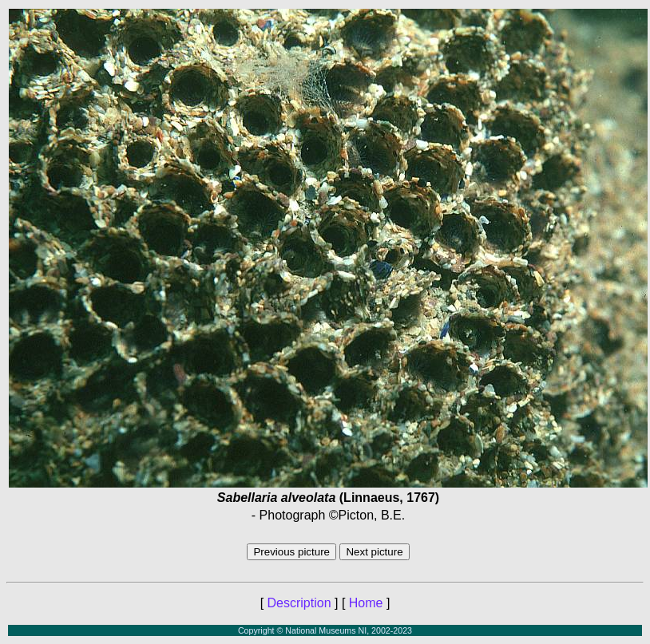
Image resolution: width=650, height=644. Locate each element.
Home (366, 603)
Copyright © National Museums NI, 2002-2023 (325, 630)
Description (299, 603)
